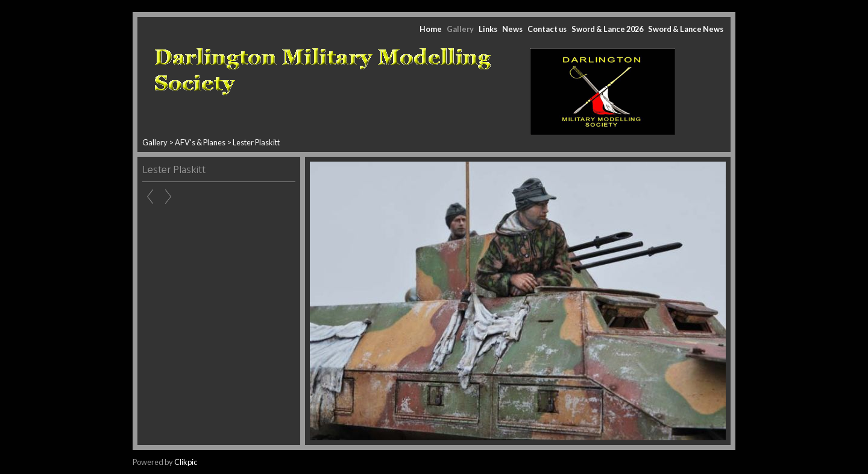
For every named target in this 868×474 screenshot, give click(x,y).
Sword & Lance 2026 (607, 29)
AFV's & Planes (200, 142)
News (512, 29)
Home (431, 29)
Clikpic (186, 462)
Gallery (460, 29)
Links (488, 29)
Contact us (547, 29)
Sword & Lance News (686, 29)
